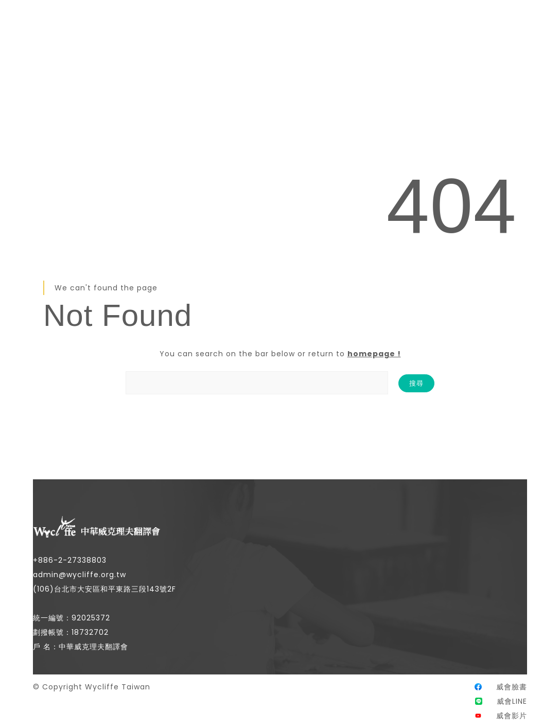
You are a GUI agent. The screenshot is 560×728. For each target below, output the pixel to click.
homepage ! (374, 354)
